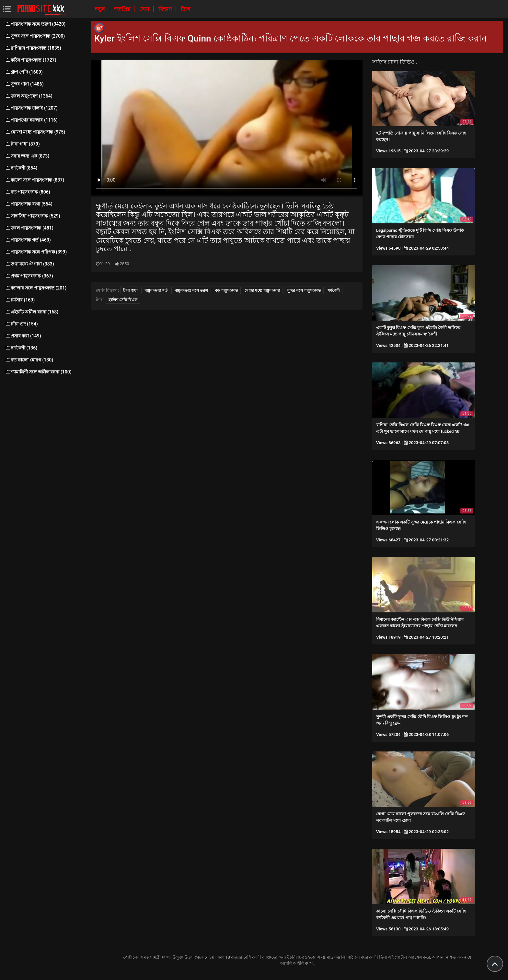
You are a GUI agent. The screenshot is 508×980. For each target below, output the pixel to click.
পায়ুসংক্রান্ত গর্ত (156, 290)
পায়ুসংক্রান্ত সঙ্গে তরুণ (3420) (35, 24)
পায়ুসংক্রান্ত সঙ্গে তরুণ (191, 290)
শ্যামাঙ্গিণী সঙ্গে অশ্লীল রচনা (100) (38, 372)
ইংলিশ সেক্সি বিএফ (123, 300)
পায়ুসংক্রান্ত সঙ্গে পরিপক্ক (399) (36, 252)
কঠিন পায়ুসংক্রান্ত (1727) (31, 60)
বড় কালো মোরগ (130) (29, 360)
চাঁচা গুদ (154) (21, 324)
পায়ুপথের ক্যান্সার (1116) (31, 120)
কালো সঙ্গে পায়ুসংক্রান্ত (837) (35, 180)
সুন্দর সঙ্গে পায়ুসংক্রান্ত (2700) (35, 36)
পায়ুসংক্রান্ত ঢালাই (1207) (31, 108)
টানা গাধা (130, 290)
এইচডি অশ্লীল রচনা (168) (32, 312)
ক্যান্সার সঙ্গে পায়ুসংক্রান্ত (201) (36, 288)
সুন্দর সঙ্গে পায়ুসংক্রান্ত (304, 290)
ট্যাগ (185, 9)
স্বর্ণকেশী (334, 290)
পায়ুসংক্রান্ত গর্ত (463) (28, 240)
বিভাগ (166, 9)
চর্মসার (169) (20, 300)
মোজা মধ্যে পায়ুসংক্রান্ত (262, 290)
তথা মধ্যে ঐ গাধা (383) (29, 264)
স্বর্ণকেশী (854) (21, 168)
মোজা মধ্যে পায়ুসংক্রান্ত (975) (35, 132)
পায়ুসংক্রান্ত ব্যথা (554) (29, 204)
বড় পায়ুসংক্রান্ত (226, 290)
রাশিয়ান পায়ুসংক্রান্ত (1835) (33, 48)
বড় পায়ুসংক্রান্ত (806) (28, 192)
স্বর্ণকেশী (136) (21, 348)
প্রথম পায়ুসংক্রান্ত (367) (29, 276)
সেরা (145, 9)
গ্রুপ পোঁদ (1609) (24, 72)
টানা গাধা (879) (22, 144)
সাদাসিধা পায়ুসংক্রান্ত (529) (33, 216)
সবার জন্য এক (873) (27, 156)
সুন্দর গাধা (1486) (24, 84)
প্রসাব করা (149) (23, 336)
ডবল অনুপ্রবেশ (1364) (29, 96)
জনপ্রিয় (123, 9)
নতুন (100, 9)
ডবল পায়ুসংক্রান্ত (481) (29, 228)
